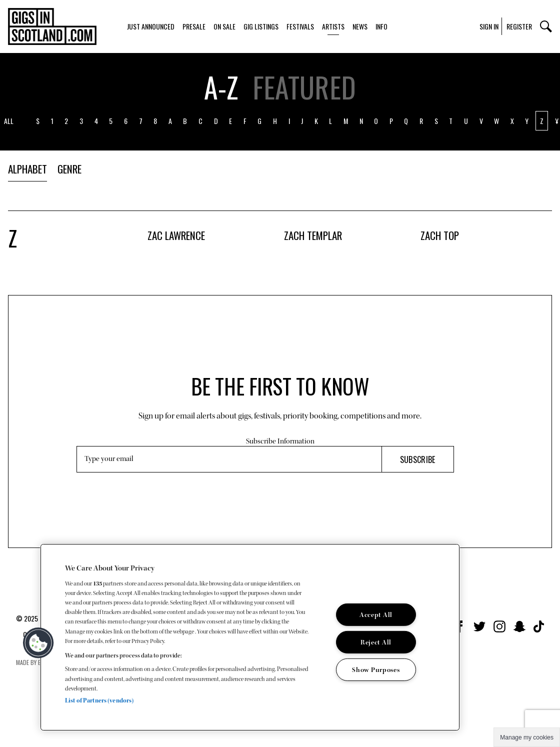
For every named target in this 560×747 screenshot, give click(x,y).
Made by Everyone (39, 662)
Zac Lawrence (176, 235)
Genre (69, 169)
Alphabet (27, 169)
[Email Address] (229, 459)
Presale (194, 26)
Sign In (489, 26)
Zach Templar (313, 235)
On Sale (224, 26)
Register (519, 26)
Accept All (376, 615)
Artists (333, 26)
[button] (38, 643)
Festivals (300, 26)
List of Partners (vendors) (99, 700)
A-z (221, 87)
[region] (250, 637)
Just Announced (151, 26)
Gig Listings (261, 26)
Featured (304, 87)
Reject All (376, 642)
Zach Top (440, 235)
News (360, 26)
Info (381, 26)
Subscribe (418, 459)
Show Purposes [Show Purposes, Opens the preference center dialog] (376, 670)
